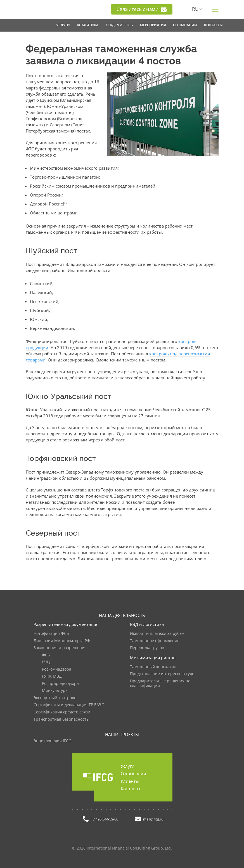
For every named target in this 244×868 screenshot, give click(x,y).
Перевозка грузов (147, 648)
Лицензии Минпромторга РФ (62, 641)
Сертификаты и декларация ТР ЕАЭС (69, 705)
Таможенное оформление (155, 641)
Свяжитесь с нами (142, 9)
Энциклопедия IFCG (52, 741)
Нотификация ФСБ (51, 634)
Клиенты (130, 781)
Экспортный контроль (55, 698)
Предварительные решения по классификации (160, 684)
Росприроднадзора (60, 684)
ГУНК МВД (52, 676)
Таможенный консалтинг (154, 667)
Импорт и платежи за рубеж (157, 634)
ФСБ (46, 655)
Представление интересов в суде (162, 674)
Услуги (128, 766)
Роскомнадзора (57, 669)
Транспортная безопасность (61, 719)
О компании (133, 774)
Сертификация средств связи (62, 712)
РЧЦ (46, 662)
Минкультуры (55, 691)
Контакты (131, 789)
